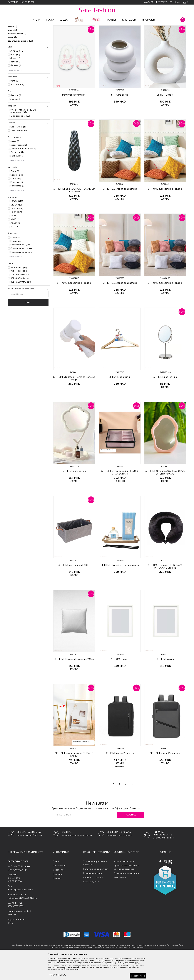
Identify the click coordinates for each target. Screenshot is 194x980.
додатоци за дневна (20, 65)
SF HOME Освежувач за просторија (120, 589)
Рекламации (120, 901)
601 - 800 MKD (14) (20, 302)
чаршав (14, 46)
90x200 (15, 247)
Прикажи (152, 31)
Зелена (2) (16, 86)
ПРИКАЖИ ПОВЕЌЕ (57, 975)
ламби (12, 50)
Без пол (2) (16, 119)
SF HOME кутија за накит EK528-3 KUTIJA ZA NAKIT (120, 496)
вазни (12, 61)
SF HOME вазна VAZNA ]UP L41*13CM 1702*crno (74, 214)
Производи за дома (42, 26)
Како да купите (91, 905)
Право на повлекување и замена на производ (126, 891)
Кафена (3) (16, 89)
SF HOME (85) (17, 108)
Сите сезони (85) (19, 154)
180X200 (17, 236)
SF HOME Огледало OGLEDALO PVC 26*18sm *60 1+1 (165, 496)
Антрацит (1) (17, 75)
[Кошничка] (185, 2)
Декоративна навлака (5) (23, 172)
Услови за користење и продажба (95, 887)
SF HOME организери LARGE (74, 589)
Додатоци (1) (17, 176)
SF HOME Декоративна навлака (120, 213)
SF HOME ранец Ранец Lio (120, 777)
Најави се (130, 839)
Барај (28, 326)
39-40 (15, 243)
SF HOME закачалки (120, 401)
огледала (14, 43)
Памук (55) (16, 202)
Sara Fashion (13, 26)
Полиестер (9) (18, 210)
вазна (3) (15, 165)
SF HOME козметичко (165, 401)
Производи (26, 26)
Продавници (59, 889)
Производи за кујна (20, 268)
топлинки (14, 39)
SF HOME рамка (120, 683)
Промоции (16, 265)
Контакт (57, 902)
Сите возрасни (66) (20, 140)
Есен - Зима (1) (18, 151)
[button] (183, 20)
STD (14, 250)
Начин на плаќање (93, 897)
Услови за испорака (124, 885)
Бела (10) (15, 78)
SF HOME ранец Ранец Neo (165, 777)
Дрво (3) (15, 195)
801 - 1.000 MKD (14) (21, 306)
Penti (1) (14, 105)
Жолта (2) (15, 82)
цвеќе (12, 54)
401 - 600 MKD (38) (20, 298)
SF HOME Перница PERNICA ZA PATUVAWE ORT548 (165, 590)
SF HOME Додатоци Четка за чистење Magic (74, 402)
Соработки (59, 894)
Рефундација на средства (127, 897)
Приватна (15, 261)
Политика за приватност (96, 893)
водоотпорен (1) (19, 169)
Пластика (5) (17, 206)
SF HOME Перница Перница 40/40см (74, 683)
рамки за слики (17, 57)
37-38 (15, 240)
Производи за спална (21, 272)
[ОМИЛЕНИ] (177, 3)
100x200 (17, 225)
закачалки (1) (17, 180)
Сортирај (125, 31)
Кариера (57, 898)
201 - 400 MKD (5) (19, 295)
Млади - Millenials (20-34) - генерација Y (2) (24, 135)
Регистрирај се (164, 2)
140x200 (16, 229)
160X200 (17, 232)
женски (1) (16, 123)
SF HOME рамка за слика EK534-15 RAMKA (74, 778)
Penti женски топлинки (74, 119)
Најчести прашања (93, 901)
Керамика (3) (17, 199)
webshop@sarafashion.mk (20, 913)
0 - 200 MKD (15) (19, 291)
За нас (56, 885)
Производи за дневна (21, 276)
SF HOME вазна (120, 119)
